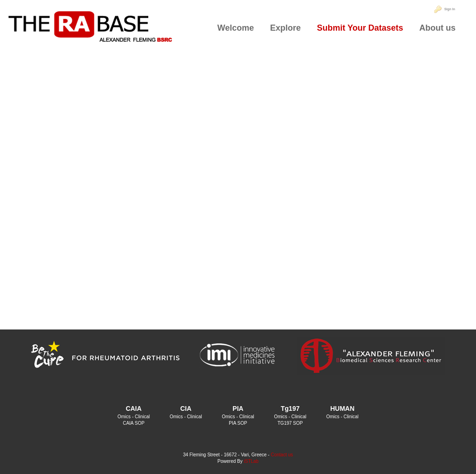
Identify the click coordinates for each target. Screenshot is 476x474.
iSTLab (251, 461)
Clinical (142, 417)
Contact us (282, 455)
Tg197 (290, 408)
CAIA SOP (134, 423)
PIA (238, 408)
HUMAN (342, 408)
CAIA (133, 408)
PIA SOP (238, 423)
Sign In (450, 9)
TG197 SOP (290, 423)
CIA (186, 408)
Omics (124, 417)
